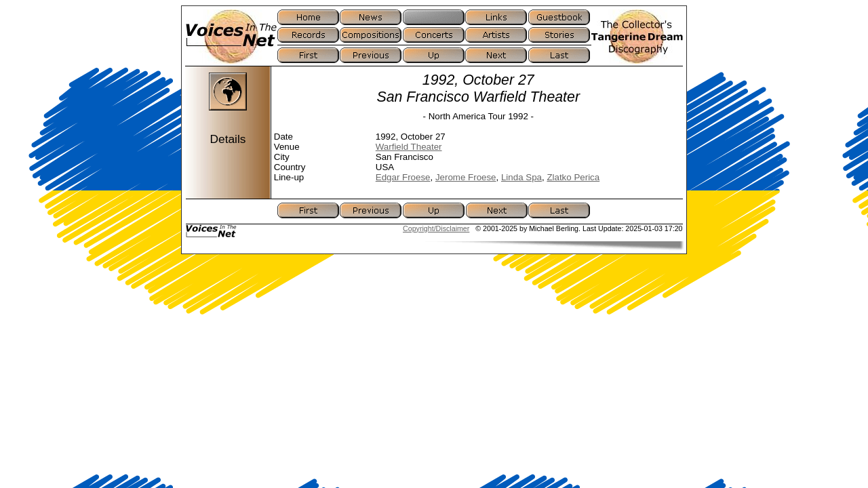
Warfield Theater (409, 147)
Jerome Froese (466, 177)
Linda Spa (521, 177)
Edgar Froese (403, 177)
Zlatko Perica (573, 177)
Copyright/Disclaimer (436, 228)
